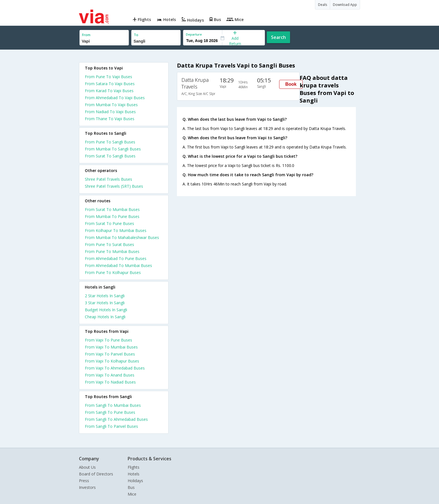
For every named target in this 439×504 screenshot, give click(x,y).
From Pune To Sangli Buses (110, 142)
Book (291, 84)
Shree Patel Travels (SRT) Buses (114, 186)
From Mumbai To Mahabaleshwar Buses (122, 237)
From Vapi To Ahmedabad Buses (115, 368)
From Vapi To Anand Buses (110, 375)
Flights (134, 467)
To (136, 35)
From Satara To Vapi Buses (110, 84)
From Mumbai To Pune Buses (112, 216)
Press (84, 481)
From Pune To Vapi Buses (108, 77)
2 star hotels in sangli (105, 296)
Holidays (135, 481)
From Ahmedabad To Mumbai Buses (118, 265)
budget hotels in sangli (106, 310)
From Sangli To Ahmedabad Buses (116, 419)
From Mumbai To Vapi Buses (111, 105)
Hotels (134, 474)
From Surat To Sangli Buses (110, 156)
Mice (132, 494)
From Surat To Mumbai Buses (112, 209)
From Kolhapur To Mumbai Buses (116, 230)
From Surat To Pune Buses (109, 223)
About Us (87, 467)
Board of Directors (96, 474)
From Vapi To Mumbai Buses (111, 347)
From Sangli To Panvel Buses (111, 426)
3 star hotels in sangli (105, 303)
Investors (87, 487)
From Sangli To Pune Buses (110, 412)
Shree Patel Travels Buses (108, 179)
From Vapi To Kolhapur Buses (112, 361)
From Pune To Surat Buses (109, 244)
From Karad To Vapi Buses (109, 91)
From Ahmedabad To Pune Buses (116, 258)
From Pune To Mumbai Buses (112, 251)
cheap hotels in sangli (105, 317)
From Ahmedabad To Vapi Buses (115, 98)
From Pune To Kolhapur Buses (113, 272)
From (86, 35)
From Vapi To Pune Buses (108, 340)
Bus (131, 487)
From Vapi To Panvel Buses (110, 354)
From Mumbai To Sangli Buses (113, 149)
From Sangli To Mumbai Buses (113, 405)
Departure (194, 34)
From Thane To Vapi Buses (110, 119)
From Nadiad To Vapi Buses (110, 112)
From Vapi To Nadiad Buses (110, 382)
